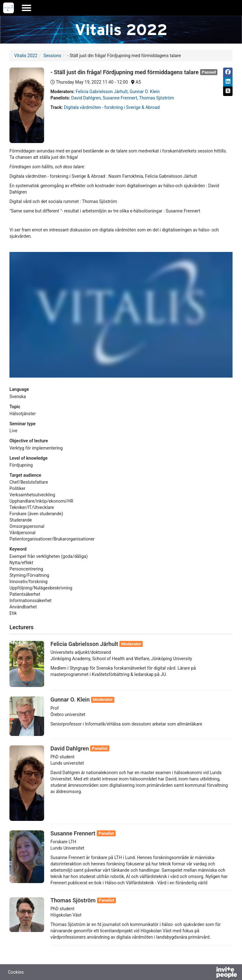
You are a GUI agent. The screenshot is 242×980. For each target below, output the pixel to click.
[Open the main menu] (26, 8)
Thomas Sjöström (156, 98)
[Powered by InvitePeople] (210, 973)
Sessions (52, 56)
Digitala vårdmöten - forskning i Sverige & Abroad (112, 107)
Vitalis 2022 (26, 56)
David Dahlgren (86, 98)
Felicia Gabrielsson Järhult (102, 92)
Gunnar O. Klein (144, 92)
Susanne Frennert (120, 98)
